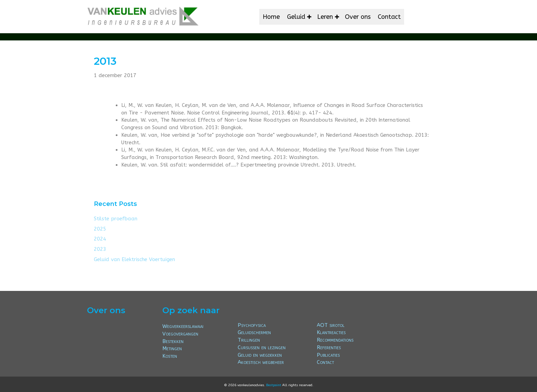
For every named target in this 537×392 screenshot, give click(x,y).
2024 (100, 239)
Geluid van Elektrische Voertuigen (134, 259)
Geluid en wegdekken (260, 355)
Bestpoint (274, 385)
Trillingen (249, 340)
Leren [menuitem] (325, 17)
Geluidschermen (254, 332)
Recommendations (335, 340)
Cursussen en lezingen (262, 347)
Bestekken (173, 341)
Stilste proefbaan (116, 219)
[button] (309, 17)
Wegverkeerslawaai (183, 326)
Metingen (172, 348)
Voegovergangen (180, 334)
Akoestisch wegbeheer (261, 362)
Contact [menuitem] (389, 17)
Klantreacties (331, 332)
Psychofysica (252, 325)
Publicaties (328, 355)
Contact (325, 362)
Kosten (170, 356)
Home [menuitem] (271, 17)
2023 (100, 249)
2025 (100, 229)
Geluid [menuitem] (296, 17)
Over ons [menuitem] (358, 17)
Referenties (329, 347)
